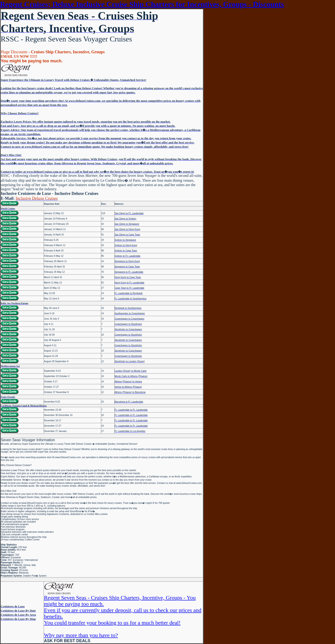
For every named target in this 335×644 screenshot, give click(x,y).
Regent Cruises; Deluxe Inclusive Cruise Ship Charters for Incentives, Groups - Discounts (142, 4)
